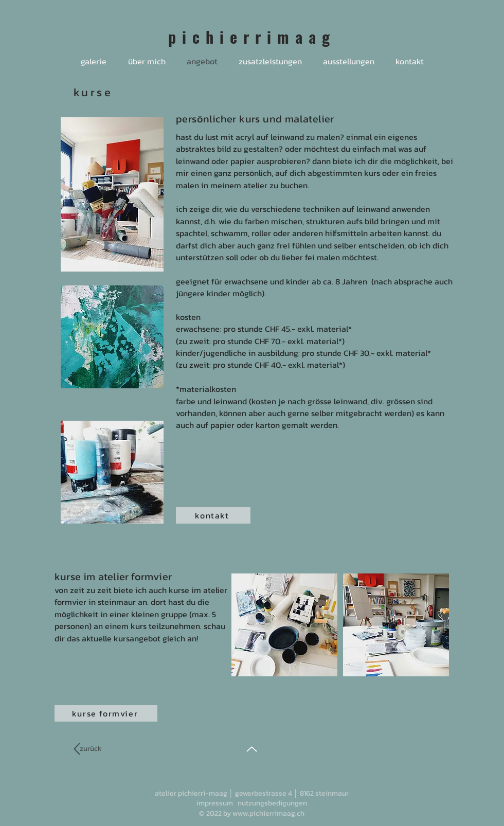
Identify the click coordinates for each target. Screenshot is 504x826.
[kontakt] (213, 515)
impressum (215, 803)
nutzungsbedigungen (272, 803)
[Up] (252, 749)
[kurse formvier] (106, 713)
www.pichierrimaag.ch (268, 813)
